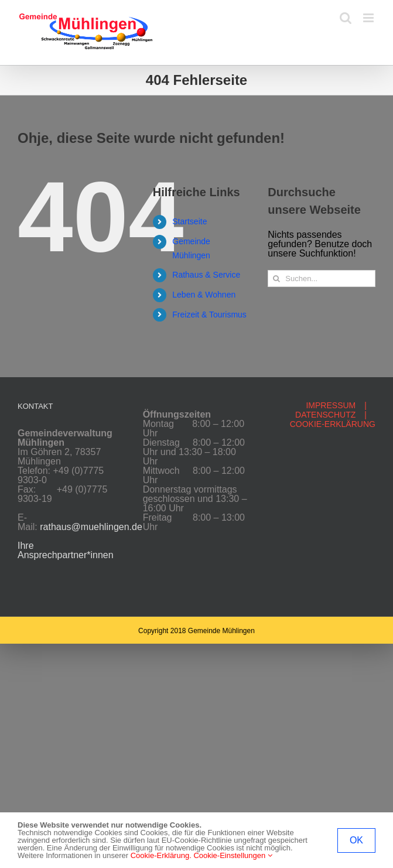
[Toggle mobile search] (346, 18)
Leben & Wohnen (204, 295)
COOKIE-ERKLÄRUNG (333, 424)
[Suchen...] (322, 278)
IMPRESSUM (331, 405)
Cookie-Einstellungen (233, 855)
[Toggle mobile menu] (369, 18)
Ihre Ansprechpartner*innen (66, 550)
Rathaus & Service (206, 275)
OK (356, 840)
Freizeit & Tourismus (209, 315)
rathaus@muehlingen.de (91, 527)
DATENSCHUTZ (325, 415)
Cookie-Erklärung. (161, 855)
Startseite (189, 221)
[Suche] (276, 278)
